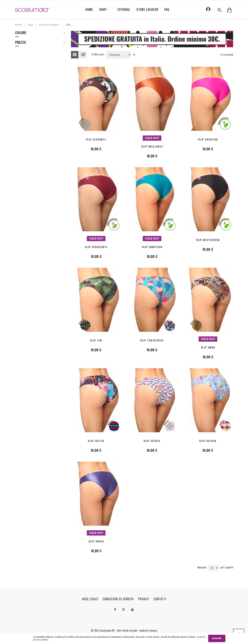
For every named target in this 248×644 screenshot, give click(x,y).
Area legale (90, 599)
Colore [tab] (21, 33)
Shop (31, 25)
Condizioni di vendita (118, 599)
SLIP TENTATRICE (152, 340)
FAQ (167, 9)
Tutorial (124, 9)
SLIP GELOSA (208, 441)
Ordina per (98, 54)
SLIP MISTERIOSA (208, 240)
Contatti (160, 599)
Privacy (144, 599)
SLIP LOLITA (96, 441)
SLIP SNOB (208, 347)
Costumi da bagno (49, 25)
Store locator (147, 9)
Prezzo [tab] (20, 43)
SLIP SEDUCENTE (96, 247)
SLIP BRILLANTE (152, 146)
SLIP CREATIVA (208, 139)
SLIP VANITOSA (152, 247)
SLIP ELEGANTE (96, 139)
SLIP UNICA (96, 541)
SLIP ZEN (96, 340)
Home (19, 25)
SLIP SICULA (152, 441)
